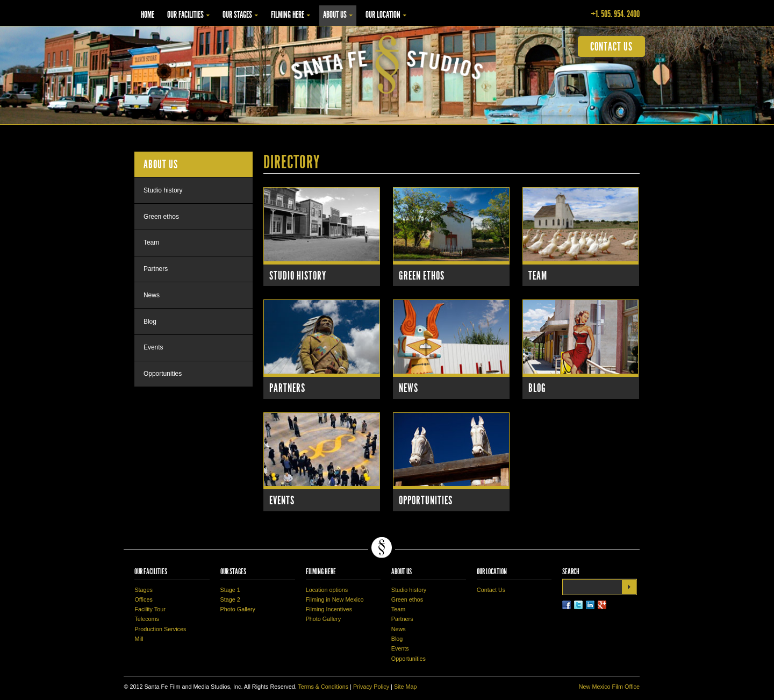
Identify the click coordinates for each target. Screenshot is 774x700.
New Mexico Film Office (609, 687)
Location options (327, 590)
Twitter (578, 605)
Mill (139, 639)
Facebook (567, 605)
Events (282, 500)
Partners (287, 388)
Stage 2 (230, 599)
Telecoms (147, 619)
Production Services (160, 629)
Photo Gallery (238, 609)
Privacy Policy (371, 687)
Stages (144, 590)
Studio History (298, 276)
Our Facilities (185, 15)
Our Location (383, 15)
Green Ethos (422, 276)
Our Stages (237, 15)
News (408, 388)
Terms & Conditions (323, 687)
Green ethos (161, 217)
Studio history (163, 190)
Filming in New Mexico (335, 599)
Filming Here (288, 15)
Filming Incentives (329, 609)
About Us (335, 15)
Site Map (406, 687)
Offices (143, 599)
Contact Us (491, 590)
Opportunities (426, 500)
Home (148, 15)
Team (538, 276)
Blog (537, 388)
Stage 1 (230, 590)
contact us (611, 47)
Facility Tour (150, 609)
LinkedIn (590, 605)
